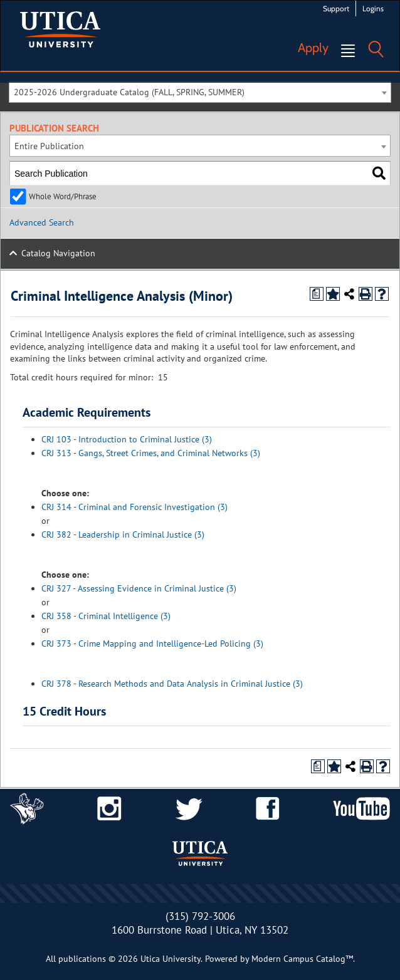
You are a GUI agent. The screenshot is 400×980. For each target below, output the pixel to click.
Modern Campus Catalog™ (302, 959)
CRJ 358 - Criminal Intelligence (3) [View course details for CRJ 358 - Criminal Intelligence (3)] (106, 616)
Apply (313, 48)
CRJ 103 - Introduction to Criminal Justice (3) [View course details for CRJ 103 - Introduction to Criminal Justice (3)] (127, 439)
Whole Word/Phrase (63, 196)
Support (336, 8)
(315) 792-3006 (200, 916)
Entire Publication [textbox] (49, 146)
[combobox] (200, 92)
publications (82, 959)
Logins (373, 8)
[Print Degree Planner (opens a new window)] (317, 294)
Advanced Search (42, 222)
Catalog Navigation (58, 253)
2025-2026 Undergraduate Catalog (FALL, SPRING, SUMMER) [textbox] (129, 92)
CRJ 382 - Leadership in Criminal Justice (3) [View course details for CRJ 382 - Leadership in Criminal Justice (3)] (123, 534)
